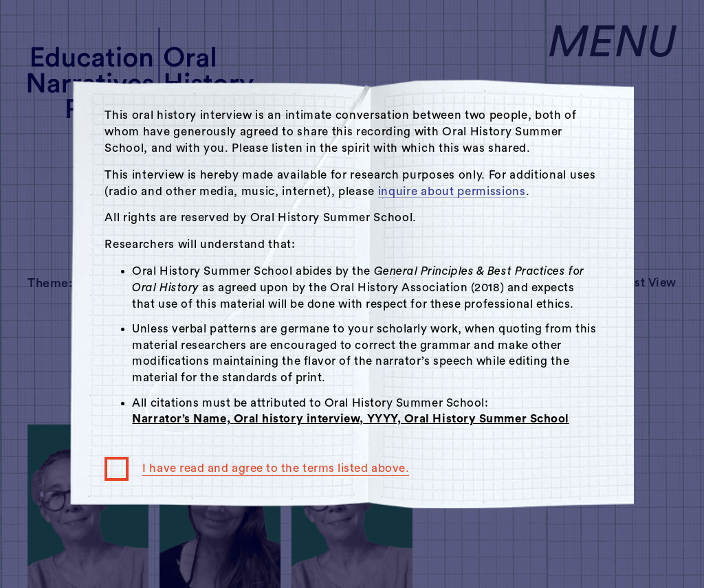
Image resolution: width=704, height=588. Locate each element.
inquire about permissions (452, 191)
